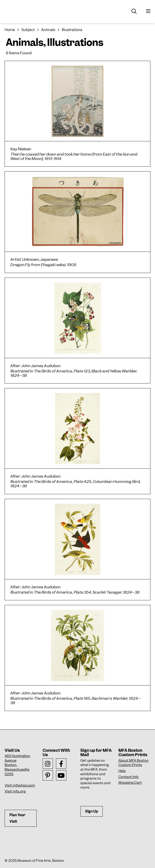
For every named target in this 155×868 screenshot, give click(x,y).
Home (10, 30)
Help (122, 771)
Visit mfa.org (15, 791)
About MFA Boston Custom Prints (133, 763)
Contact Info (129, 777)
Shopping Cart (130, 783)
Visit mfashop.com (20, 785)
